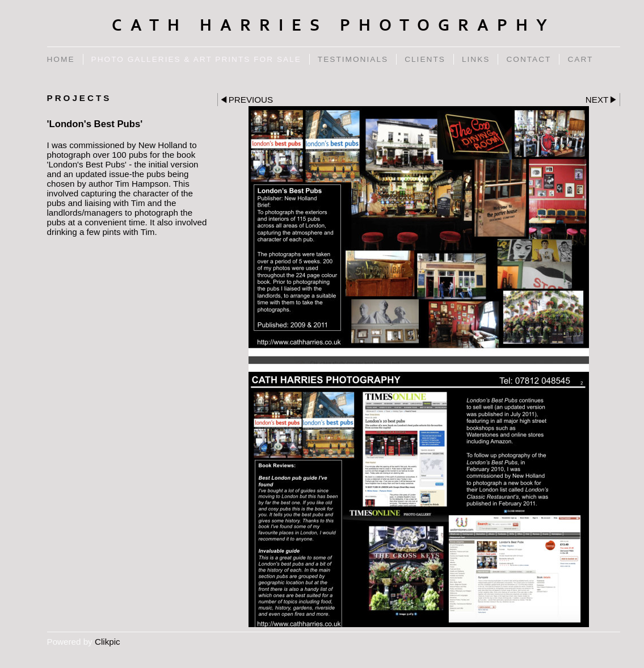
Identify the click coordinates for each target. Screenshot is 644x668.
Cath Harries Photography (334, 26)
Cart (580, 59)
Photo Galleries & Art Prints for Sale (196, 59)
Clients (425, 59)
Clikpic (108, 642)
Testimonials (353, 59)
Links (476, 59)
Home (61, 59)
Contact (529, 59)
